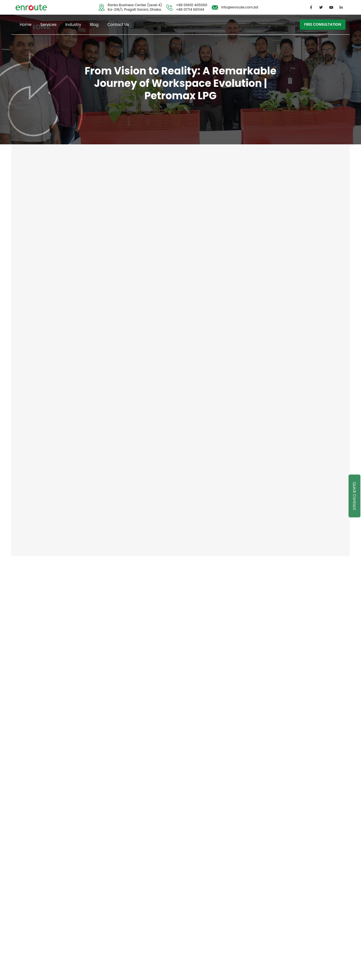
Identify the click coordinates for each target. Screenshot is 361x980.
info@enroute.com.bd (240, 7)
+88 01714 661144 (190, 9)
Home (26, 25)
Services (49, 25)
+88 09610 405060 (192, 5)
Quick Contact (355, 496)
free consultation (323, 24)
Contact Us (118, 25)
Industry (73, 25)
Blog (94, 25)
